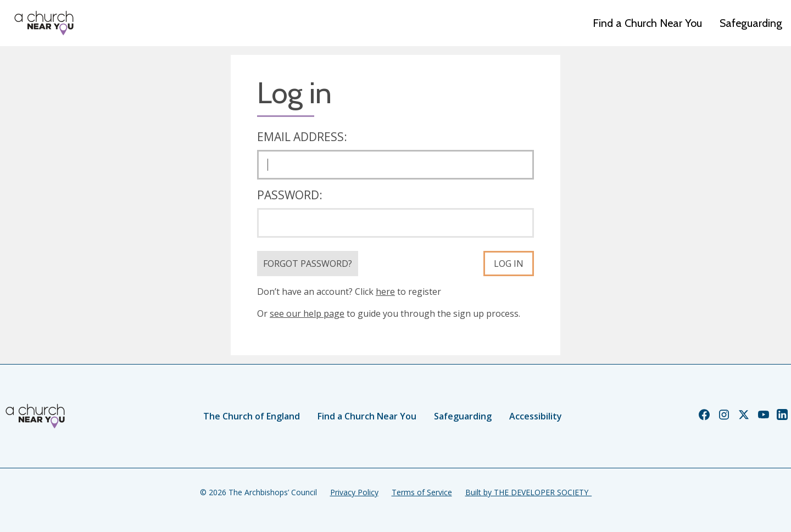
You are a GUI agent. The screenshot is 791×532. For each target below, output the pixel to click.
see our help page (307, 313)
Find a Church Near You (647, 23)
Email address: (302, 137)
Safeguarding (751, 23)
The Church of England (252, 416)
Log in (509, 264)
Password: (290, 195)
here (385, 292)
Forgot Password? (308, 264)
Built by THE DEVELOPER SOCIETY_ (528, 492)
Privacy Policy (354, 492)
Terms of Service (422, 492)
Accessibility (536, 416)
